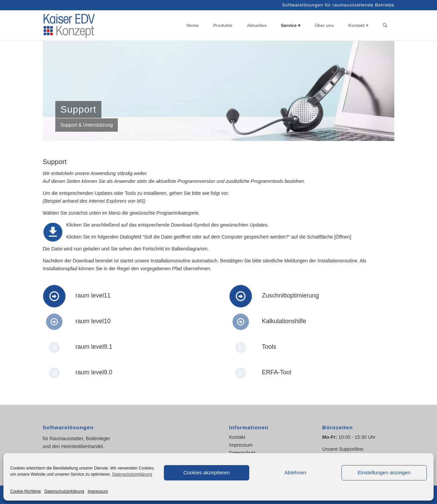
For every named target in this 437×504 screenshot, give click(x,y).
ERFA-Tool (277, 372)
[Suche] (385, 26)
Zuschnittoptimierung (290, 296)
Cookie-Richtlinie (26, 491)
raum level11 (93, 296)
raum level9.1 (94, 347)
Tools (269, 347)
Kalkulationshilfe (284, 321)
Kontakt (237, 437)
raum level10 (93, 321)
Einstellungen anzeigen (384, 472)
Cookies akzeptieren (207, 472)
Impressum (98, 491)
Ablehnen (295, 472)
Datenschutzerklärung (132, 474)
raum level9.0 (94, 372)
